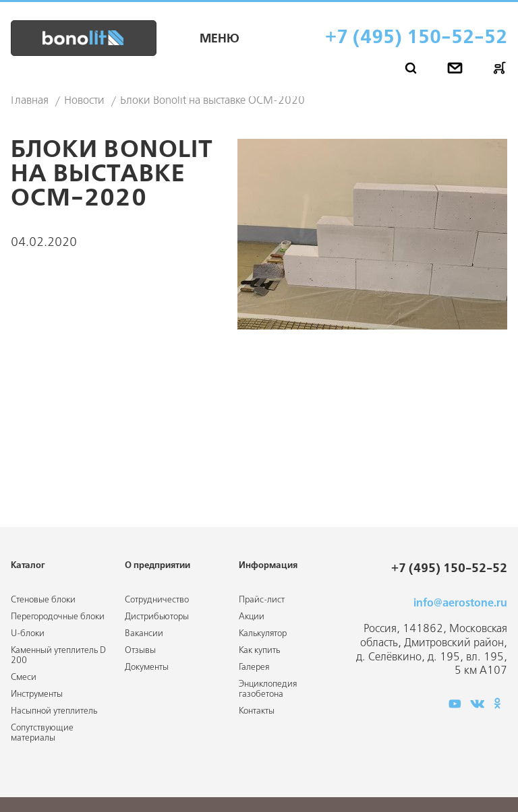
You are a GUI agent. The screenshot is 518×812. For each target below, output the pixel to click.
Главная (30, 101)
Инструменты (37, 694)
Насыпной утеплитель (54, 711)
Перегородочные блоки (58, 617)
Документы (147, 667)
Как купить (259, 651)
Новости (84, 101)
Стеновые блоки (43, 600)
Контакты (257, 711)
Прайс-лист (262, 600)
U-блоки (28, 634)
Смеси (24, 678)
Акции (252, 617)
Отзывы (140, 651)
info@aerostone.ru (460, 603)
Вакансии (144, 634)
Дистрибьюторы (157, 617)
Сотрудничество (157, 600)
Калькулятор (263, 634)
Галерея (254, 667)
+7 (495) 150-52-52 (416, 38)
